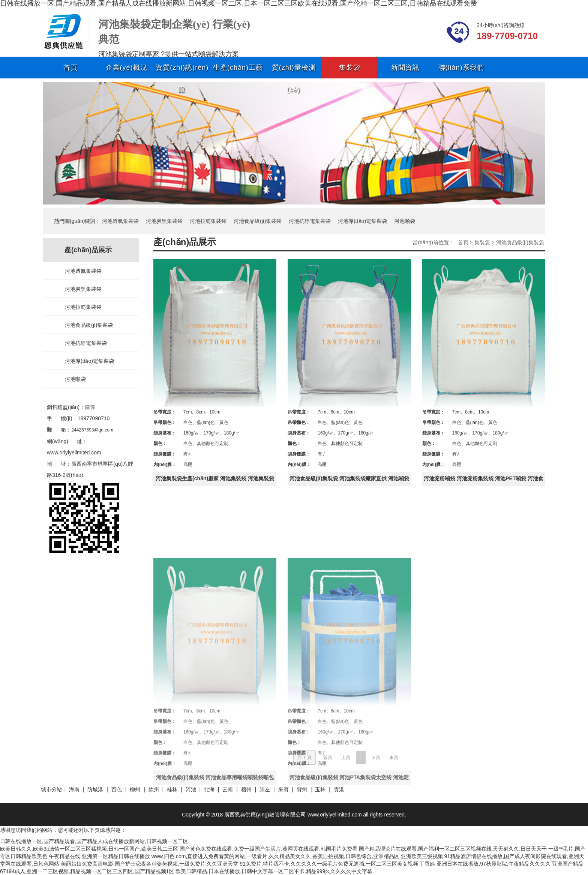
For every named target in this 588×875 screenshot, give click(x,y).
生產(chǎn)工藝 (238, 68)
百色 (117, 789)
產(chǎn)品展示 (185, 242)
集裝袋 (350, 68)
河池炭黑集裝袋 (164, 221)
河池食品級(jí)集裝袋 (258, 221)
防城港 (95, 789)
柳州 (135, 789)
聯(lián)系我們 (461, 68)
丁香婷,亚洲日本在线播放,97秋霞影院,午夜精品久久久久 (485, 864)
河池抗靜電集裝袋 (310, 221)
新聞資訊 (405, 68)
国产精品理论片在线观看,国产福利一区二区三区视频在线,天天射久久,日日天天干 (453, 849)
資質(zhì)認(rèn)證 (182, 71)
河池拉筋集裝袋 (208, 221)
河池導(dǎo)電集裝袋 (362, 221)
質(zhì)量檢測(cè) (294, 71)
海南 (74, 789)
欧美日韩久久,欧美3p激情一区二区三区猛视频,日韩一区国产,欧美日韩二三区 (89, 849)
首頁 (70, 68)
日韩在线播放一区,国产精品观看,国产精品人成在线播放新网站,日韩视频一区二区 (94, 841)
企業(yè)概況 (127, 68)
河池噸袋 (405, 221)
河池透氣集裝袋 (120, 221)
